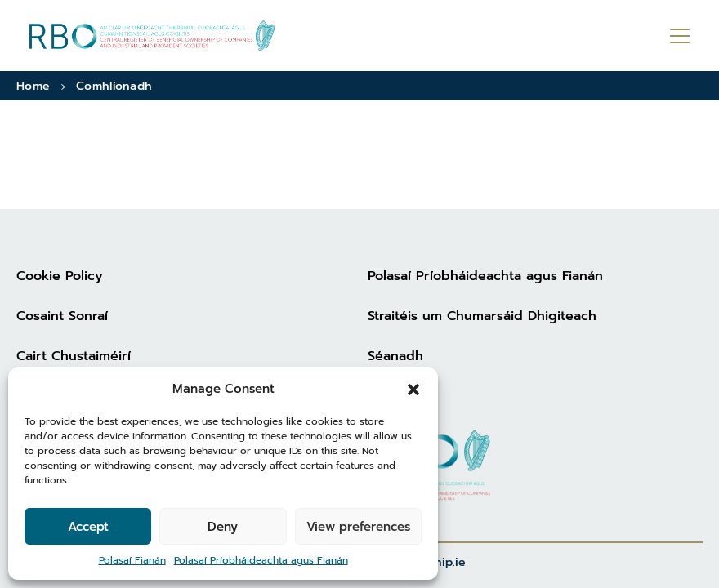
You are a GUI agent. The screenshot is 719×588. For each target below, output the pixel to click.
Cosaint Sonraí (62, 316)
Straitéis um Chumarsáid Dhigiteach (482, 316)
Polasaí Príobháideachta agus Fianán (261, 560)
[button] (413, 389)
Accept (88, 527)
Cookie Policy (60, 276)
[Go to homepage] (152, 36)
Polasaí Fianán (132, 560)
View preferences (358, 527)
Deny (223, 527)
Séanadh (395, 356)
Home (33, 86)
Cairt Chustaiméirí (74, 356)
